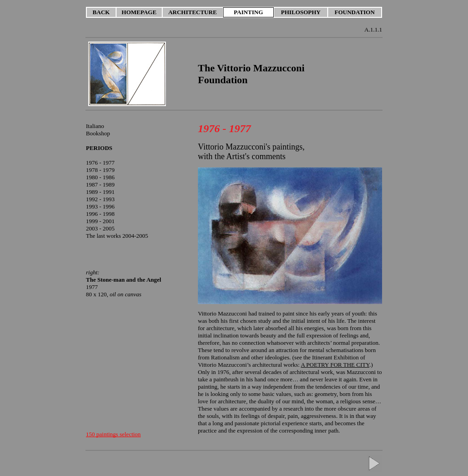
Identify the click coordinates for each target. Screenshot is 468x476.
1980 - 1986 (100, 177)
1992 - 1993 (100, 199)
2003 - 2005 (100, 228)
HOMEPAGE (139, 12)
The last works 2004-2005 (117, 236)
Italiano (95, 126)
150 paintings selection (113, 434)
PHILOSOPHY (301, 12)
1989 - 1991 (100, 192)
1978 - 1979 (100, 170)
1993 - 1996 (100, 206)
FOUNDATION (355, 12)
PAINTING (249, 12)
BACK (101, 12)
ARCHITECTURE (192, 12)
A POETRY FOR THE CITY (335, 365)
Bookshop (98, 133)
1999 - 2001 (100, 221)
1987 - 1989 (100, 185)
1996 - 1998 (100, 214)
